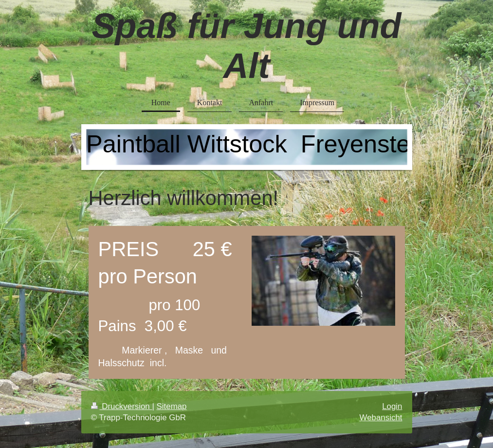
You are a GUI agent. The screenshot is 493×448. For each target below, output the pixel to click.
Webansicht (381, 418)
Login (392, 406)
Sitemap (172, 406)
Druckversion (122, 406)
